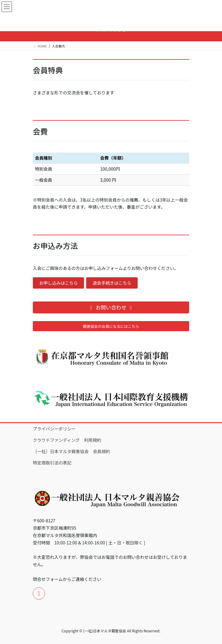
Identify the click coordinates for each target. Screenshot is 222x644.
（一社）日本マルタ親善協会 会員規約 (71, 451)
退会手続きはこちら (112, 283)
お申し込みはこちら (59, 283)
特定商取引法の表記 (52, 463)
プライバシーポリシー (54, 429)
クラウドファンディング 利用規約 (67, 440)
